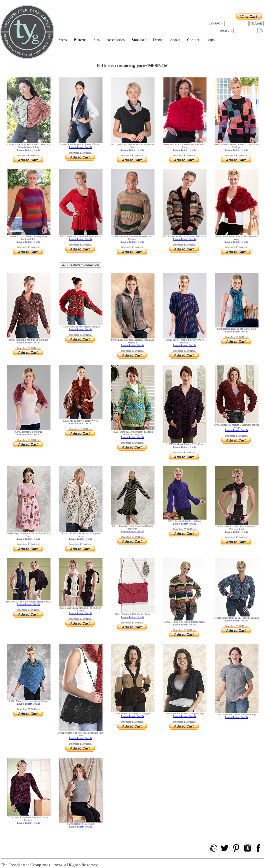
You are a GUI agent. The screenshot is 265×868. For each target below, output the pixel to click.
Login (210, 40)
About (175, 40)
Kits (97, 40)
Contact (193, 40)
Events (158, 40)
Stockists (139, 40)
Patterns (80, 40)
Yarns (63, 40)
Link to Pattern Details (29, 150)
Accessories (116, 40)
